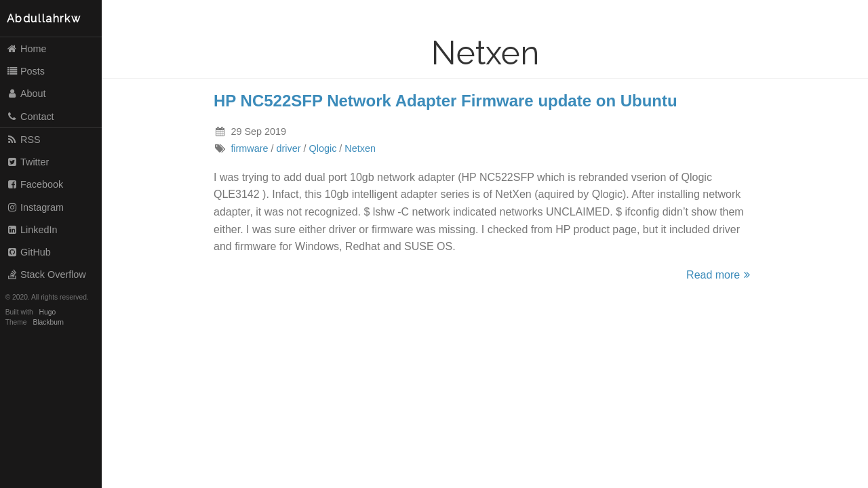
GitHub (28, 252)
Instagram (35, 207)
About (26, 94)
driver (289, 148)
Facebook (35, 184)
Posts (25, 71)
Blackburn (49, 322)
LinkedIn (32, 230)
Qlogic (323, 148)
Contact (30, 117)
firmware (249, 148)
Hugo (47, 312)
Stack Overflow (46, 274)
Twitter (28, 162)
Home (26, 49)
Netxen (360, 148)
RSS (23, 140)
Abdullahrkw (44, 19)
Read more (720, 275)
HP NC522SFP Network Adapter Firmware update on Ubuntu (446, 101)
